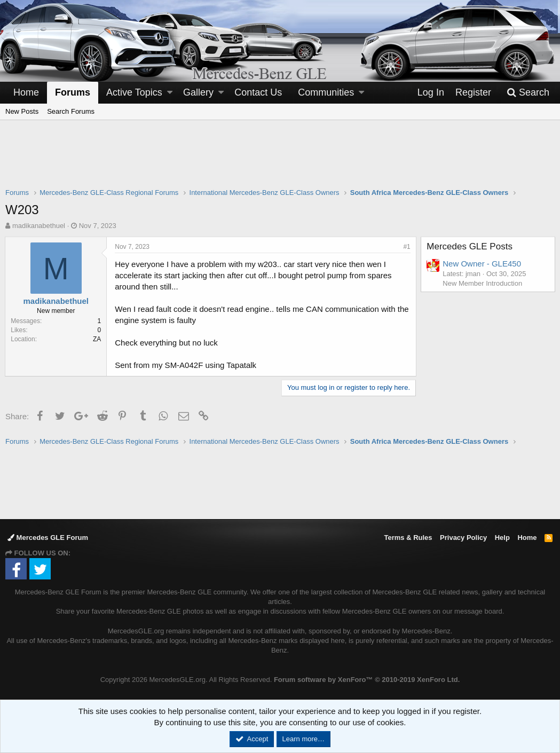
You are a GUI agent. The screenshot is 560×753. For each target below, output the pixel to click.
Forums (73, 92)
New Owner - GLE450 (482, 264)
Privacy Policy (463, 538)
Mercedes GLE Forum (48, 538)
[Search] (528, 93)
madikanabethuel (39, 226)
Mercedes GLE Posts (470, 246)
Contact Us (258, 92)
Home (26, 92)
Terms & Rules (408, 538)
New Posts (22, 111)
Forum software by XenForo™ (367, 680)
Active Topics (134, 92)
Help (502, 538)
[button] (170, 93)
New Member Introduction (483, 283)
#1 (407, 247)
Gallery (198, 92)
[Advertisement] (280, 161)
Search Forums (71, 111)
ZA (97, 339)
